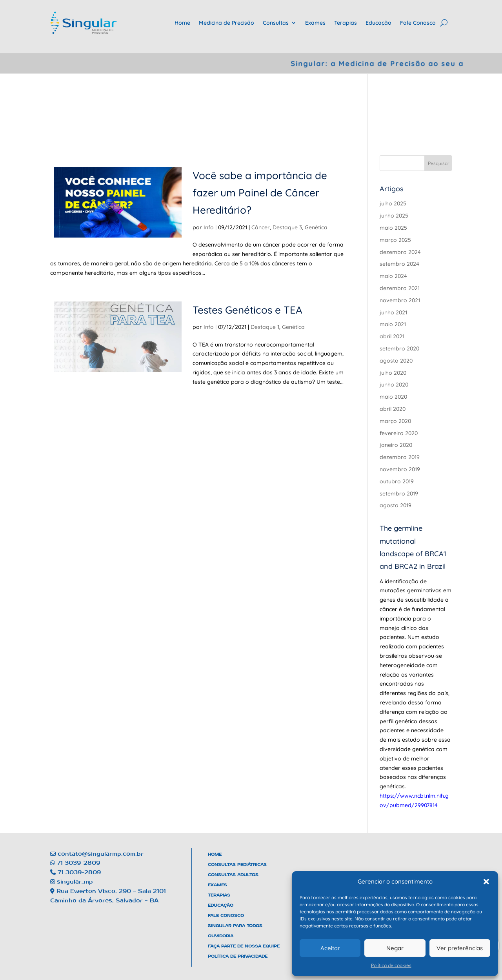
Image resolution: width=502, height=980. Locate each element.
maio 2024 (393, 276)
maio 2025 (393, 228)
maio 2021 (393, 324)
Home (182, 23)
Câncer (259, 227)
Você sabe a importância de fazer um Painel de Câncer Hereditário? (259, 193)
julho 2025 (393, 203)
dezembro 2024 (400, 252)
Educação (378, 23)
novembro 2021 (400, 300)
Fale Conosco (418, 23)
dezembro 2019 (400, 457)
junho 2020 (394, 385)
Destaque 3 (286, 227)
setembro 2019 (399, 494)
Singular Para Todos (235, 926)
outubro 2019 (397, 481)
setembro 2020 (399, 348)
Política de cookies (391, 965)
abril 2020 (393, 409)
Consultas (276, 23)
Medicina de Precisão (226, 23)
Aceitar (330, 948)
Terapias (346, 23)
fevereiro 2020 (399, 433)
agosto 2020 (396, 361)
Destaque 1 (264, 327)
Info (207, 227)
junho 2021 (393, 312)
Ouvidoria (221, 936)
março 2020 (395, 421)
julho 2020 (393, 373)
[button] (486, 882)
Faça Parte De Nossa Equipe (244, 946)
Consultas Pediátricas (237, 865)
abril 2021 (392, 336)
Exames (315, 23)
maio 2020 (393, 397)
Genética (315, 227)
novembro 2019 (400, 469)
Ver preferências (460, 948)
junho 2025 (394, 216)
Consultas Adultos (233, 875)
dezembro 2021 (400, 288)
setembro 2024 (399, 264)
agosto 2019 (396, 505)
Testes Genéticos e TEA (246, 310)
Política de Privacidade (238, 956)
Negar (395, 948)
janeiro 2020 (396, 445)
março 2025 (395, 240)
